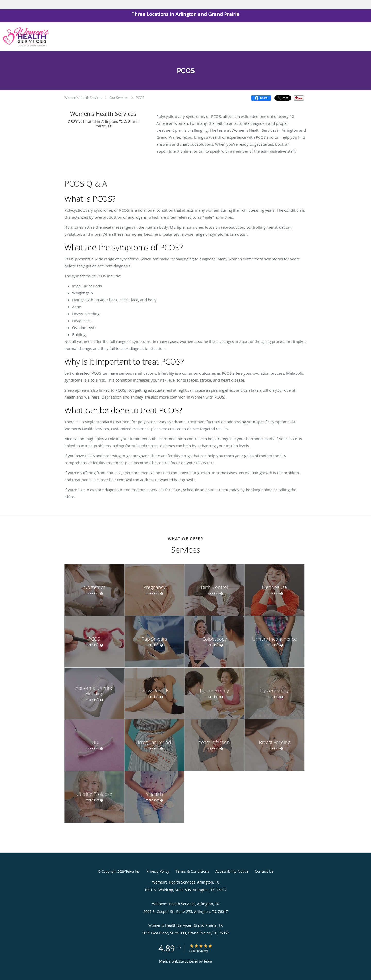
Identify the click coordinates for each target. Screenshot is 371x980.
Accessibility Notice (232, 871)
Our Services (119, 98)
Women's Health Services (83, 98)
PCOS (140, 98)
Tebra (208, 961)
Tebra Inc (132, 871)
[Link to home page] (25, 37)
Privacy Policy (158, 871)
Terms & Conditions (192, 871)
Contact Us (264, 871)
